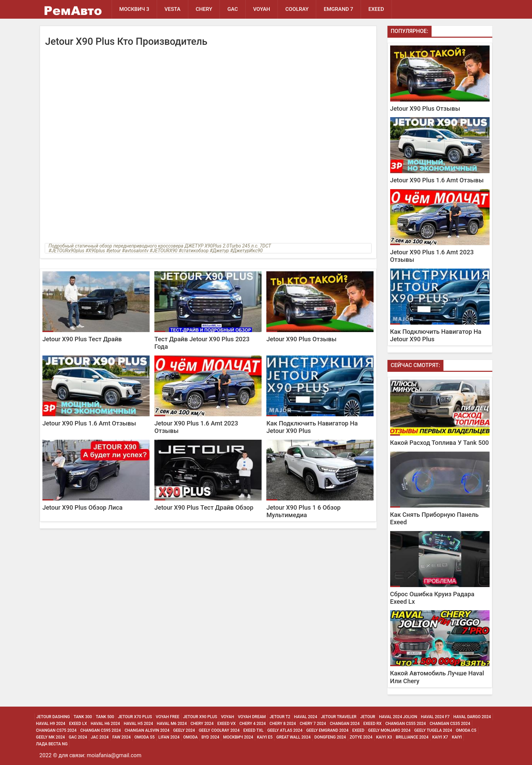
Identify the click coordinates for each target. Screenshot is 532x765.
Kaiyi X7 (440, 737)
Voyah (262, 9)
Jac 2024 (100, 737)
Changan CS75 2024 (56, 730)
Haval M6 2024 (172, 724)
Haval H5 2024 (138, 724)
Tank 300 (83, 717)
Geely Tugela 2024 (433, 730)
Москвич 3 (134, 9)
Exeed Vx (226, 724)
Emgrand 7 (339, 9)
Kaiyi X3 (384, 737)
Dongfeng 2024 (330, 737)
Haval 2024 (306, 717)
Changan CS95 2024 (101, 730)
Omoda (191, 737)
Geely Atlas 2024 (285, 730)
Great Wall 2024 (293, 737)
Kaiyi (457, 737)
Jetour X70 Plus (135, 717)
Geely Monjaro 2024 (389, 730)
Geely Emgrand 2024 (327, 730)
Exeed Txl (253, 730)
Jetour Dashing (53, 717)
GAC (233, 9)
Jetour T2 (280, 717)
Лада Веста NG (52, 744)
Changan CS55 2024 (406, 724)
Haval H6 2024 (105, 724)
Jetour (367, 717)
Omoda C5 (466, 730)
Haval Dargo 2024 (472, 717)
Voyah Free (168, 717)
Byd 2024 (211, 737)
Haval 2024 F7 (435, 717)
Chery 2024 (202, 724)
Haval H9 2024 (51, 724)
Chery (204, 9)
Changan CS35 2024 (450, 724)
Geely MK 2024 (50, 737)
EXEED (377, 9)
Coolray (297, 9)
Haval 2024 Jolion (398, 717)
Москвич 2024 (238, 737)
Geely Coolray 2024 (219, 730)
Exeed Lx (78, 724)
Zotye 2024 (361, 737)
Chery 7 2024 (313, 724)
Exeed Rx (373, 724)
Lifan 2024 (169, 737)
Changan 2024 (345, 724)
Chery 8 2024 (283, 724)
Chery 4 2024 (253, 724)
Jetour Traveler (339, 717)
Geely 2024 (184, 730)
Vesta (173, 9)
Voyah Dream (252, 717)
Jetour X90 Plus (200, 717)
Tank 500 (105, 717)
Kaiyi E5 (265, 737)
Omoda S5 (145, 737)
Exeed (358, 730)
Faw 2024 (121, 737)
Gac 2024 (78, 737)
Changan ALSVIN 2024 (147, 730)
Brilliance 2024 (412, 737)
